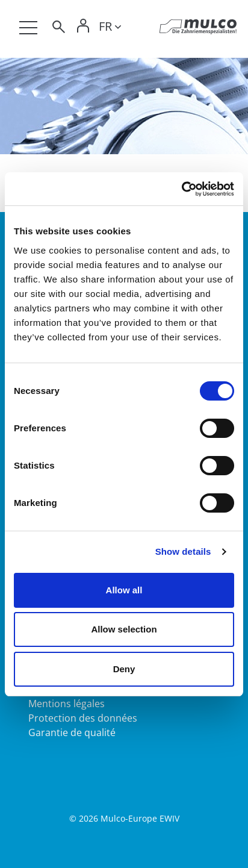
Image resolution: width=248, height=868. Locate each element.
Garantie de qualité (72, 732)
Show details (183, 551)
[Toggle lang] (110, 28)
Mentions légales (67, 704)
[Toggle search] (58, 29)
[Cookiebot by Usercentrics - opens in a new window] (181, 189)
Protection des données (83, 718)
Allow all (124, 590)
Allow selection (124, 629)
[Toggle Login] (83, 29)
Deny (124, 669)
